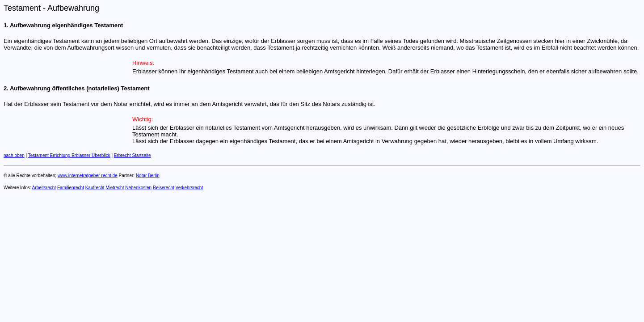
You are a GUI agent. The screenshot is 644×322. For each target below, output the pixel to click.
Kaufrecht (95, 188)
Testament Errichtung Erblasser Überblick (69, 155)
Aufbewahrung (73, 8)
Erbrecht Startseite (133, 155)
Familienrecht (71, 188)
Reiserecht (164, 188)
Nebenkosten (138, 188)
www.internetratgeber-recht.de (88, 176)
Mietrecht (115, 188)
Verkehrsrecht (189, 188)
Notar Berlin (148, 176)
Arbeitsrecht (44, 188)
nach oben (14, 155)
